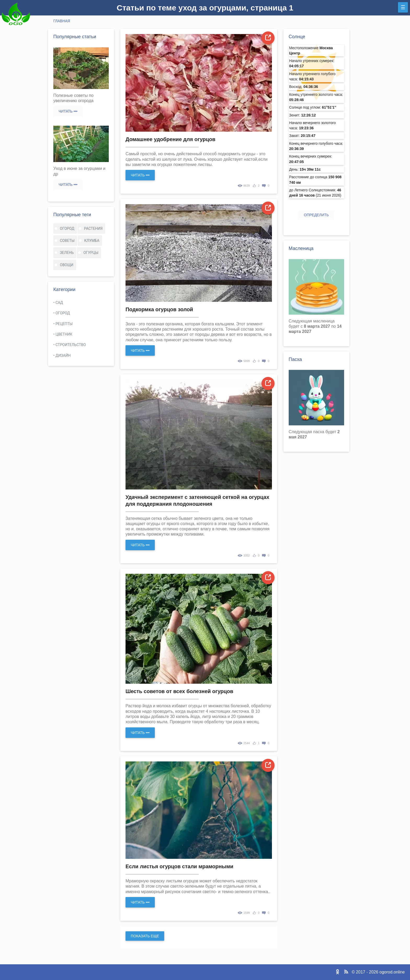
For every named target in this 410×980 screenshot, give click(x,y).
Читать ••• (68, 111)
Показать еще (145, 936)
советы (67, 241)
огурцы (91, 253)
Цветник (64, 334)
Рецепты (64, 324)
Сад (59, 303)
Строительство (71, 345)
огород (67, 229)
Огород (63, 313)
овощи (67, 265)
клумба (92, 241)
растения (93, 229)
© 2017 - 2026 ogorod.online (378, 972)
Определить (316, 215)
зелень (67, 253)
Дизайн (63, 355)
